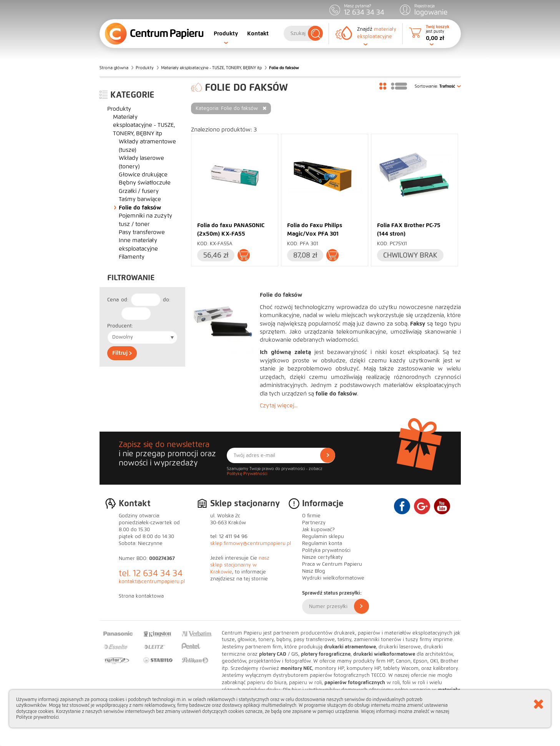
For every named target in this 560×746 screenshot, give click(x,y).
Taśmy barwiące (140, 199)
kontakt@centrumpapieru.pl (152, 582)
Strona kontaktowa (141, 596)
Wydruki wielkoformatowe (333, 578)
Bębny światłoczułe (145, 183)
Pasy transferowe (142, 232)
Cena (113, 300)
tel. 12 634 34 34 (151, 573)
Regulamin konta (322, 543)
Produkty (226, 33)
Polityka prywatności (326, 550)
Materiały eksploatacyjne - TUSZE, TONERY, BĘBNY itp (211, 68)
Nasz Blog (314, 571)
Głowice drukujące (143, 174)
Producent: (120, 326)
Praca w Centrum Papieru (332, 564)
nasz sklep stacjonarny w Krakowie (240, 565)
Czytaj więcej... (279, 405)
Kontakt (258, 33)
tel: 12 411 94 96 (229, 537)
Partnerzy (314, 523)
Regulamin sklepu (323, 537)
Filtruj (122, 353)
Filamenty (132, 257)
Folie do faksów (140, 208)
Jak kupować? (318, 530)
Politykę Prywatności (247, 474)
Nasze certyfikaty (322, 557)
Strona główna (114, 68)
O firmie (311, 516)
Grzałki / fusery (139, 191)
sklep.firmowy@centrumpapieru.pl (251, 543)
